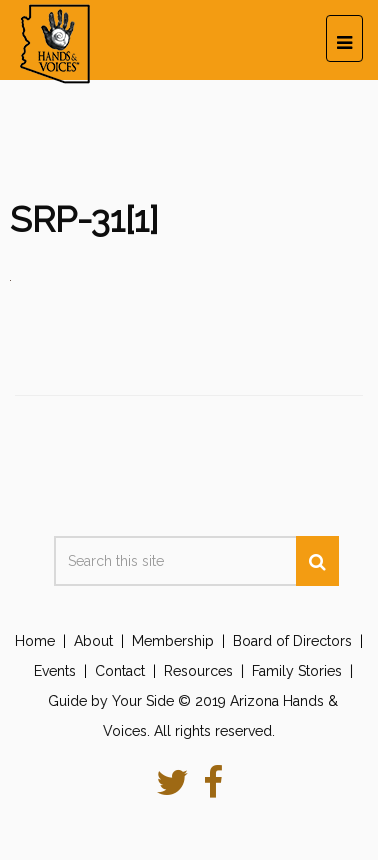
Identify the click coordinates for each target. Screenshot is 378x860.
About (93, 641)
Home (35, 641)
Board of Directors (292, 641)
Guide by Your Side (111, 701)
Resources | (208, 671)
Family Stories (297, 671)
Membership (173, 641)
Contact (120, 671)
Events (55, 671)
